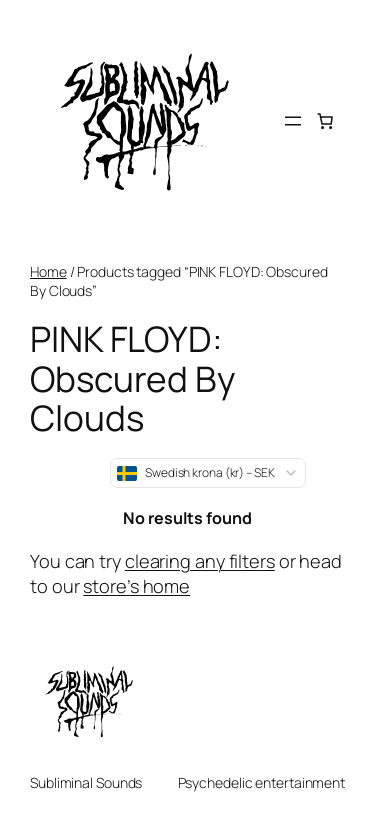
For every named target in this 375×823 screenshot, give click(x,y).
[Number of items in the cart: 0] (325, 121)
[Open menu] (293, 121)
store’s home (136, 586)
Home (48, 271)
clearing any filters (200, 561)
